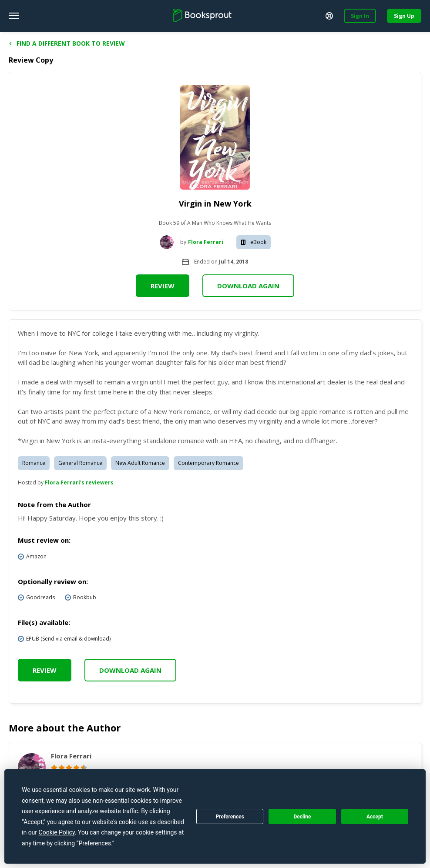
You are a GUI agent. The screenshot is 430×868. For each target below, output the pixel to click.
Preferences (230, 817)
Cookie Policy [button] (57, 832)
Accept (375, 817)
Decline (302, 817)
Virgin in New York (215, 204)
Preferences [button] (95, 843)
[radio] (54, 768)
